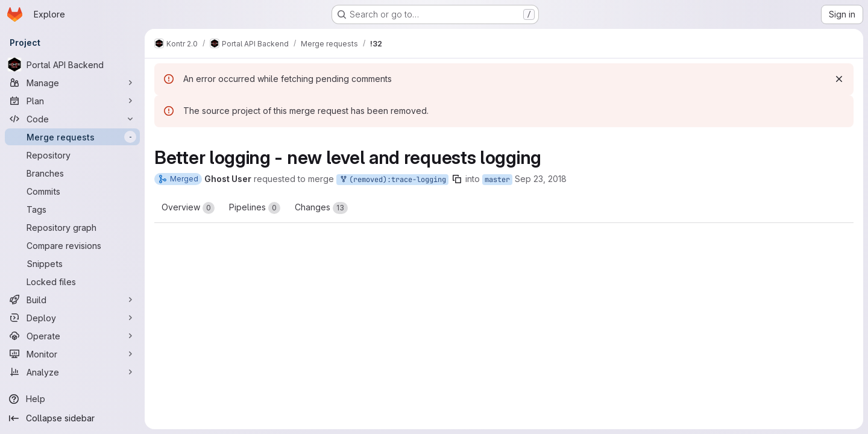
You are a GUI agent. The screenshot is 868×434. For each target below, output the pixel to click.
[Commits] (72, 191)
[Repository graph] (72, 227)
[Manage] (72, 83)
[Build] (72, 300)
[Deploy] (72, 318)
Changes (321, 208)
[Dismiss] (839, 79)
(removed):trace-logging (392, 180)
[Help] (72, 399)
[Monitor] (72, 354)
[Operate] (72, 336)
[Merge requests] (72, 137)
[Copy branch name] (457, 179)
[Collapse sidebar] (72, 418)
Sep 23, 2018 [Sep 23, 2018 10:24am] (541, 179)
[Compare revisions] (72, 245)
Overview (188, 208)
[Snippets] (72, 263)
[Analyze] (72, 372)
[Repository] (72, 155)
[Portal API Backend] (72, 64)
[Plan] (72, 101)
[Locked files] (72, 281)
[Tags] (72, 209)
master (497, 180)
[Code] (72, 119)
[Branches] (72, 173)
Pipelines (255, 208)
